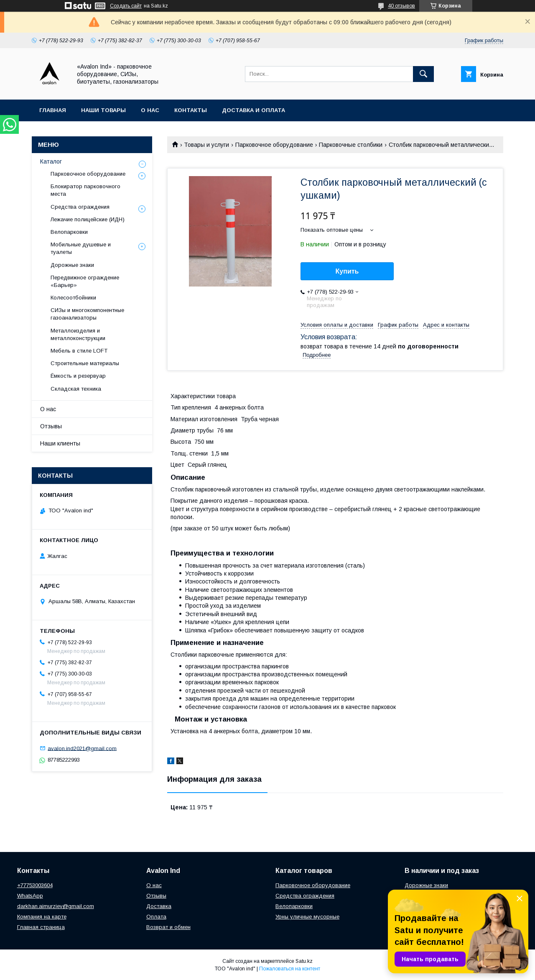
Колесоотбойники (73, 298)
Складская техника (76, 389)
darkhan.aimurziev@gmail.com (56, 906)
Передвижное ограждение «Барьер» (85, 281)
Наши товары (103, 110)
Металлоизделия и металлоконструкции (78, 334)
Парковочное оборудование (274, 145)
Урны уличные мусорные (307, 917)
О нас (150, 110)
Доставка (159, 906)
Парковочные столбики (351, 145)
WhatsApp (30, 896)
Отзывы (51, 426)
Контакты (191, 110)
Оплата (156, 917)
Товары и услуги (206, 145)
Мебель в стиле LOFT (79, 351)
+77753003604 (35, 885)
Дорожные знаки (72, 265)
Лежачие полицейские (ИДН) (88, 219)
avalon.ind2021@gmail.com (82, 748)
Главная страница (41, 927)
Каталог (51, 161)
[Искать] (423, 74)
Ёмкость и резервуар (78, 376)
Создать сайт (126, 6)
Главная (53, 110)
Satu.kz (304, 961)
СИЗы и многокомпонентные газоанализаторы (87, 314)
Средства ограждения (80, 207)
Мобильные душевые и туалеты (81, 248)
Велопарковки (69, 232)
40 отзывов (401, 6)
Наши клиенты (60, 443)
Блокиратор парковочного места (85, 190)
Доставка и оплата (253, 110)
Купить (347, 271)
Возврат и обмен (168, 927)
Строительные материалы (85, 363)
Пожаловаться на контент (290, 969)
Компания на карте (42, 917)
